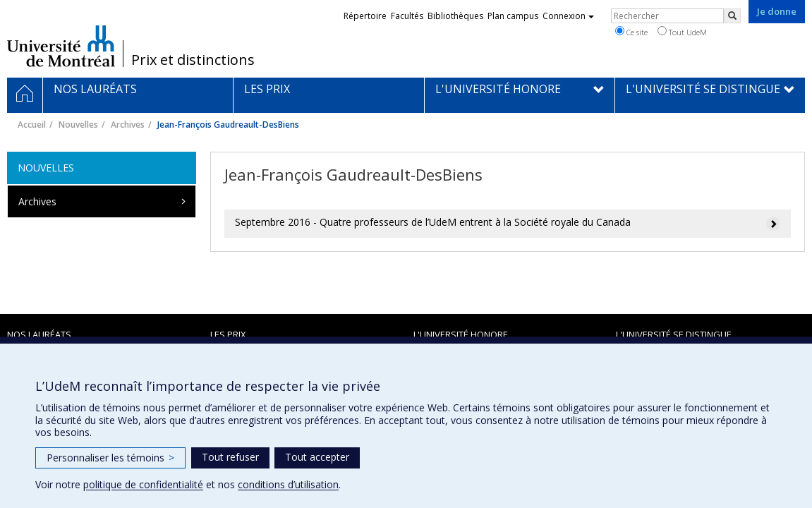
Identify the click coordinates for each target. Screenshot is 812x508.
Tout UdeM (682, 32)
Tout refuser (230, 457)
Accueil (32, 125)
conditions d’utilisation (288, 484)
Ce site (631, 32)
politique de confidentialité (143, 484)
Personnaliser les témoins (110, 458)
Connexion (568, 16)
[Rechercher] (732, 16)
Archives (128, 125)
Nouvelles (78, 125)
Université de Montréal (61, 46)
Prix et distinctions (193, 60)
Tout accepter (317, 457)
